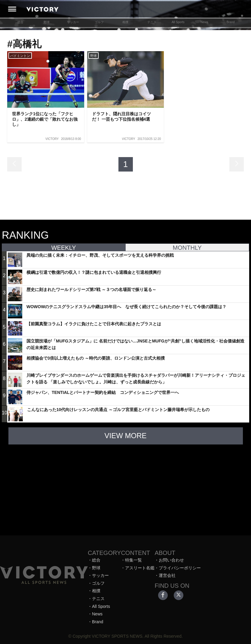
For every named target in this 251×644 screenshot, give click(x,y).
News (204, 22)
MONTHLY (187, 248)
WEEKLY (64, 248)
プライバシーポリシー (180, 568)
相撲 (125, 22)
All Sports (178, 22)
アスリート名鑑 (140, 568)
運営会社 (167, 575)
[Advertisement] (126, 487)
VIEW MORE (125, 436)
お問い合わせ (171, 560)
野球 (47, 22)
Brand (231, 22)
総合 (20, 22)
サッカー (73, 22)
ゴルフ (99, 22)
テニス (152, 22)
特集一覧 (133, 560)
